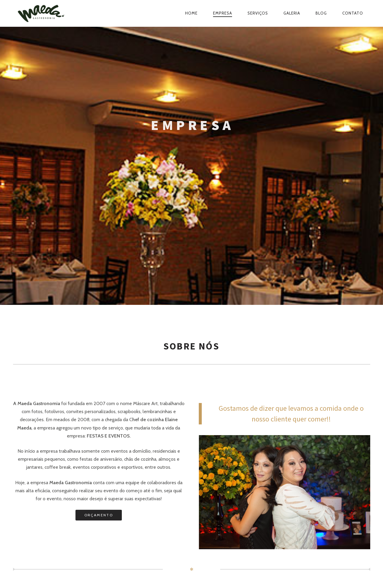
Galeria (292, 13)
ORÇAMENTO (99, 515)
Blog (321, 13)
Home (191, 13)
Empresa (223, 13)
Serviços (258, 13)
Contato (353, 13)
